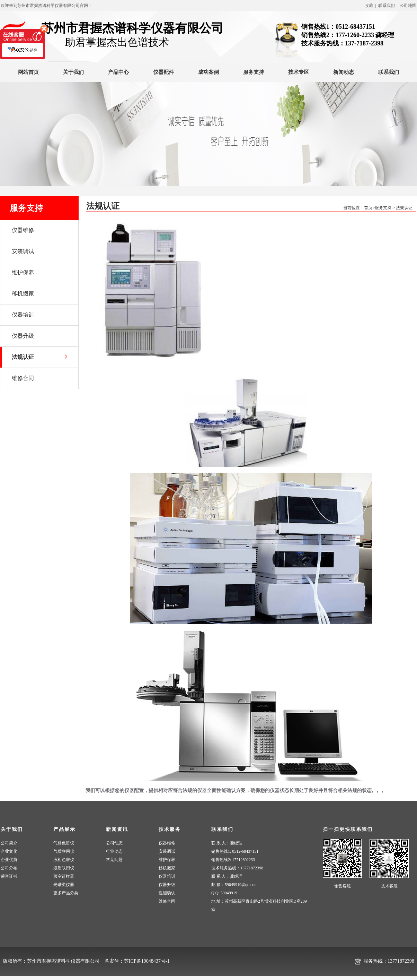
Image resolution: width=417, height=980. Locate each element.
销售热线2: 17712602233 (233, 860)
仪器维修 (167, 843)
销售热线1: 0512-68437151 (235, 851)
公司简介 (9, 843)
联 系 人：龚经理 (227, 843)
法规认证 (404, 208)
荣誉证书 (9, 876)
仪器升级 (167, 885)
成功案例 (208, 72)
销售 (23, 54)
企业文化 (9, 851)
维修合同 (167, 901)
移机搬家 (167, 868)
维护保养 (167, 860)
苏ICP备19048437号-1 (147, 961)
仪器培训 (167, 876)
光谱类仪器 (64, 885)
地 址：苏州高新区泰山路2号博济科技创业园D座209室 (259, 905)
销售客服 (343, 886)
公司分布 (9, 868)
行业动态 (114, 851)
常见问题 (114, 860)
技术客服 (389, 886)
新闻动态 (344, 72)
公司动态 (114, 843)
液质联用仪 (64, 868)
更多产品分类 (66, 893)
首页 (368, 208)
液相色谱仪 (64, 860)
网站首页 (28, 72)
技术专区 (299, 72)
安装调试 (167, 851)
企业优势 (9, 860)
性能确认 (167, 893)
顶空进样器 (64, 876)
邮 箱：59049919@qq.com (234, 885)
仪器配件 (163, 72)
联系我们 (389, 72)
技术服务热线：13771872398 (237, 868)
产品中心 (118, 72)
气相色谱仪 (64, 843)
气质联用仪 (64, 851)
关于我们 (73, 72)
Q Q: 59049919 (224, 893)
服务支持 (254, 72)
